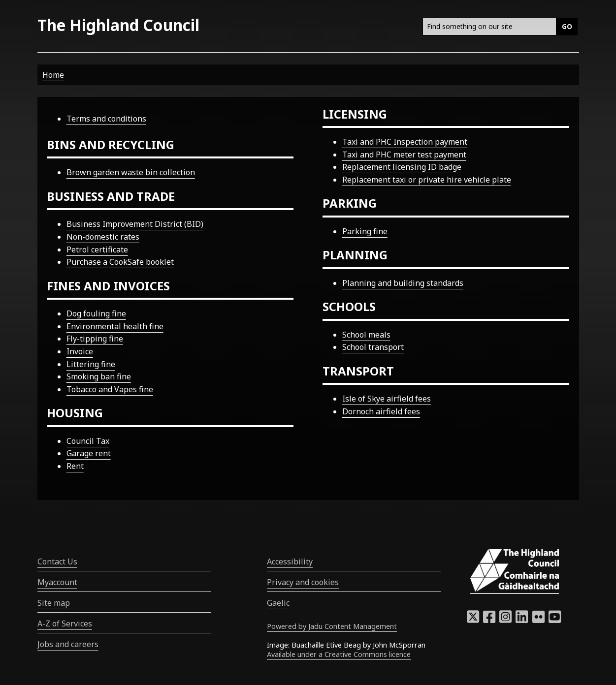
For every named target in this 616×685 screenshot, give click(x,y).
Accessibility (290, 561)
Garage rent (89, 453)
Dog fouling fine (96, 313)
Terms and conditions (106, 119)
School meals (366, 335)
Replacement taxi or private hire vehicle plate (427, 180)
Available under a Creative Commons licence (339, 654)
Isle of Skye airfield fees (387, 399)
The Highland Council (118, 25)
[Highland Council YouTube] (555, 620)
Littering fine (91, 364)
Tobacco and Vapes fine (110, 389)
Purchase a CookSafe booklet (120, 262)
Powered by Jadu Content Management (332, 626)
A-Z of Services (65, 623)
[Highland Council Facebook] (489, 620)
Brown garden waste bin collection (131, 172)
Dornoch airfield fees (381, 411)
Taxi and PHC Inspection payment (405, 142)
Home (53, 75)
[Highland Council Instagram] (505, 620)
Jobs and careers (68, 644)
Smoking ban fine (99, 376)
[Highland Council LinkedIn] (522, 620)
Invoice (80, 351)
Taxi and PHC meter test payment (404, 155)
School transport (373, 347)
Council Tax (88, 441)
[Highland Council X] (473, 620)
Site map (54, 603)
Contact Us (57, 561)
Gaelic (278, 603)
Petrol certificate (97, 249)
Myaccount (57, 582)
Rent (75, 466)
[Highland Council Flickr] (538, 620)
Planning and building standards (403, 283)
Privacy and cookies (303, 582)
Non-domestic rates (103, 237)
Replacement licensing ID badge (402, 167)
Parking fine (365, 231)
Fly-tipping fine (95, 339)
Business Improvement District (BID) (135, 224)
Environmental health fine (115, 326)
